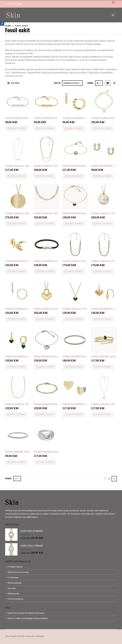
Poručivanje (13, 577)
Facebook (2, 24)
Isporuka (12, 588)
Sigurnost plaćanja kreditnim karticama (26, 613)
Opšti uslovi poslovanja (18, 572)
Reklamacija (13, 593)
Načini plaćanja (15, 583)
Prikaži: (90, 83)
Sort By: (57, 83)
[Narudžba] (72, 83)
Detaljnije (45, 517)
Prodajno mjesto (15, 567)
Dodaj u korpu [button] (18, 128)
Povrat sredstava (15, 599)
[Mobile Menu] (113, 15)
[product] (18, 102)
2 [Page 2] (109, 479)
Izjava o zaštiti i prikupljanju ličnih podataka (28, 618)
